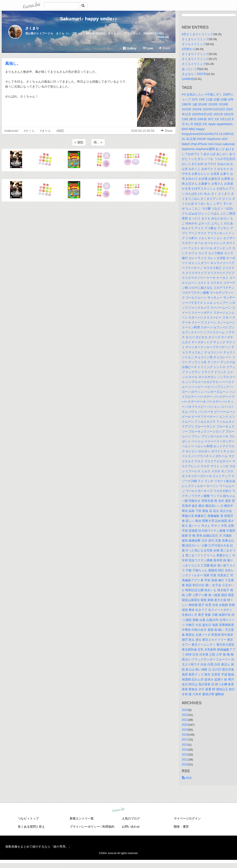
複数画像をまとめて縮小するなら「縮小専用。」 (38, 847)
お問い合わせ (131, 827)
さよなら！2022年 (194, 74)
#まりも (45, 131)
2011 (185, 759)
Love (148, 48)
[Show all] (163, 37)
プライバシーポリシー (85, 827)
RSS (187, 778)
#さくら (29, 131)
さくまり (32, 28)
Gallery (130, 48)
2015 (185, 745)
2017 (185, 739)
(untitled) (188, 79)
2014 (185, 750)
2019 (185, 730)
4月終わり (189, 49)
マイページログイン (187, 818)
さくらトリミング (194, 44)
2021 (185, 720)
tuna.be (118, 810)
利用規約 (108, 827)
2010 (185, 764)
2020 (185, 725)
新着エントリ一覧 (82, 818)
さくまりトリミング (195, 39)
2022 (185, 715)
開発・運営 (181, 827)
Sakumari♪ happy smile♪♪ (88, 19)
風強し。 (13, 64)
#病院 (60, 131)
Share (164, 48)
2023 (185, 710)
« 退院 (79, 142)
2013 (185, 754)
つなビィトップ (28, 818)
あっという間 (191, 69)
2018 (185, 734)
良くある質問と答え (31, 827)
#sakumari (11, 131)
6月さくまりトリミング (198, 34)
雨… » (98, 142)
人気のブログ (131, 818)
